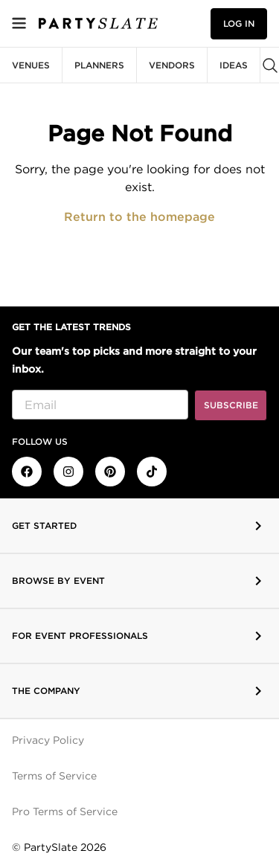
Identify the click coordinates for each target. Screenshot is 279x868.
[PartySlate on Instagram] (68, 472)
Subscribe (231, 405)
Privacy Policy (48, 740)
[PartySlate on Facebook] (27, 472)
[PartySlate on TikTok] (152, 472)
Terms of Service (54, 776)
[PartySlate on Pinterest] (110, 472)
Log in (239, 23)
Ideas (234, 65)
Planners (99, 65)
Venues (31, 65)
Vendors (172, 65)
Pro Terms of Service (65, 811)
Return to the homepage (139, 217)
